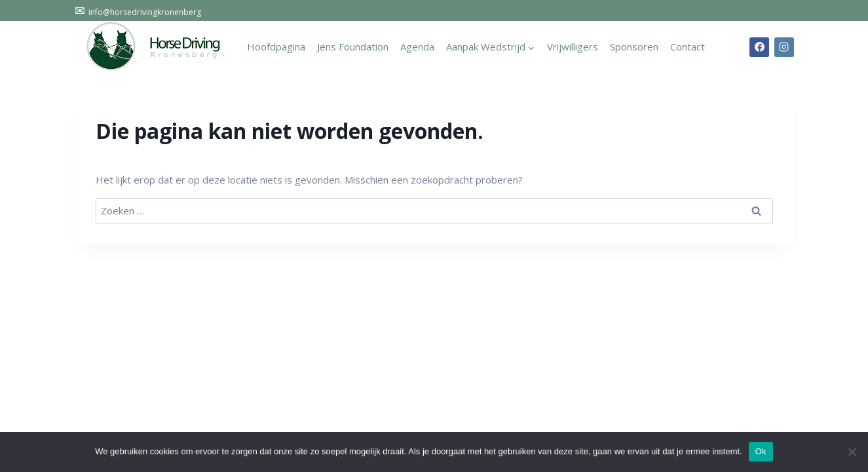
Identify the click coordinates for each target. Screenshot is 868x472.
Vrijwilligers (573, 47)
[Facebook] (759, 47)
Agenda (417, 47)
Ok (761, 451)
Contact (688, 47)
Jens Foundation (353, 47)
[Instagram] (784, 47)
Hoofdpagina (276, 47)
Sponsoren (634, 47)
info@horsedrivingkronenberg (138, 12)
